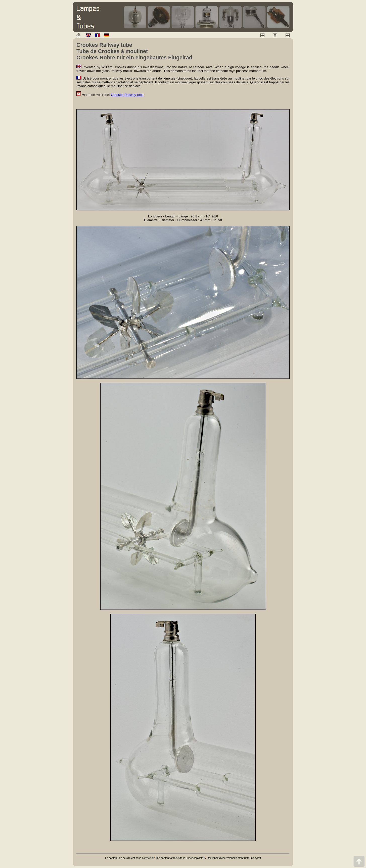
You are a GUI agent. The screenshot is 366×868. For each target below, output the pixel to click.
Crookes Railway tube (127, 95)
